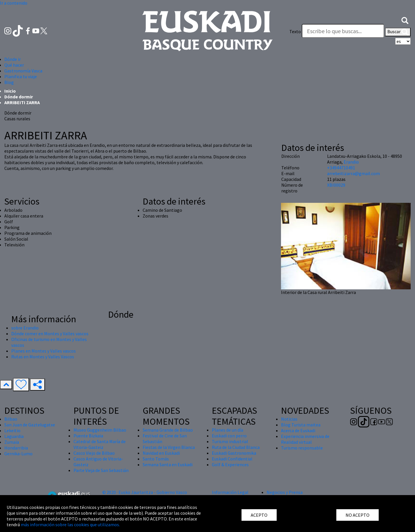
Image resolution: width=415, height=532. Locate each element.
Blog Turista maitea (301, 425)
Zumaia (12, 442)
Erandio (351, 162)
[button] (405, 20)
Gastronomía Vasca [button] (23, 71)
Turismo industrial (230, 441)
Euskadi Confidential (232, 459)
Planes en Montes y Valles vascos (44, 351)
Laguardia (14, 436)
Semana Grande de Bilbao (168, 430)
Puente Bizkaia (88, 436)
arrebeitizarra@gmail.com (353, 173)
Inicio (10, 91)
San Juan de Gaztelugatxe (30, 425)
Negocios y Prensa (285, 492)
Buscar (398, 32)
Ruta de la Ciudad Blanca (236, 447)
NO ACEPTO (358, 515)
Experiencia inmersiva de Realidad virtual (305, 439)
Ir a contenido (14, 3)
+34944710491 (341, 168)
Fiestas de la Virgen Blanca (169, 447)
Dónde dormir (19, 97)
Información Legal (230, 492)
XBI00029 (336, 185)
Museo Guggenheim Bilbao (100, 430)
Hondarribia (16, 448)
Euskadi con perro (229, 436)
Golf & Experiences (230, 464)
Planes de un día (228, 430)
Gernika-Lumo (18, 454)
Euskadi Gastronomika (234, 453)
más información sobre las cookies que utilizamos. (70, 524)
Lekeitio (12, 430)
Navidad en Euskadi (161, 453)
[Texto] (343, 31)
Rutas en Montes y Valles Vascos (43, 357)
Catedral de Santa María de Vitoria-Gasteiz (100, 444)
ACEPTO (259, 515)
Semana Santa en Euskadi (168, 464)
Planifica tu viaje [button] (21, 76)
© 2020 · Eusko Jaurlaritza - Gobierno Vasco (145, 492)
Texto (295, 31)
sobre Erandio (25, 328)
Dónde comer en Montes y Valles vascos (50, 334)
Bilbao (11, 419)
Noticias (289, 419)
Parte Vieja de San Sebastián (101, 470)
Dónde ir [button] (13, 59)
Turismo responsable (302, 448)
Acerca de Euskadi (298, 430)
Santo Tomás (156, 459)
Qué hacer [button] (14, 65)
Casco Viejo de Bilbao (94, 453)
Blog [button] (9, 82)
